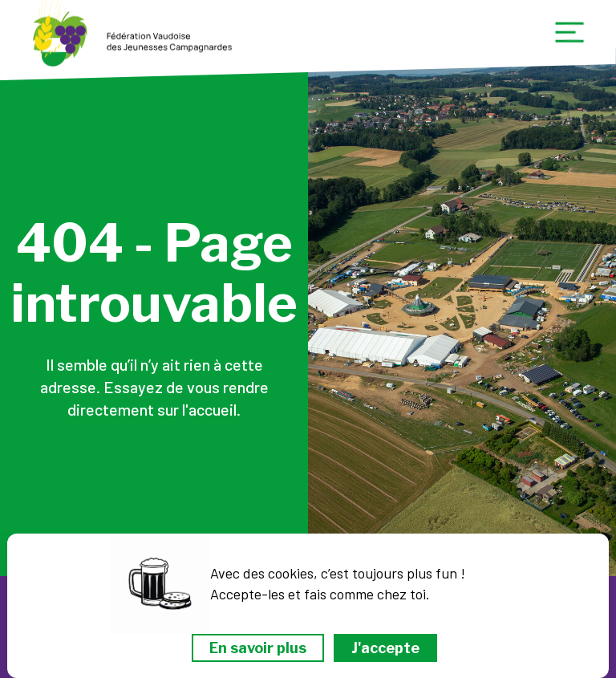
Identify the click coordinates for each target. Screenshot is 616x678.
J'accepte (385, 648)
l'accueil (209, 409)
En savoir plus (258, 648)
